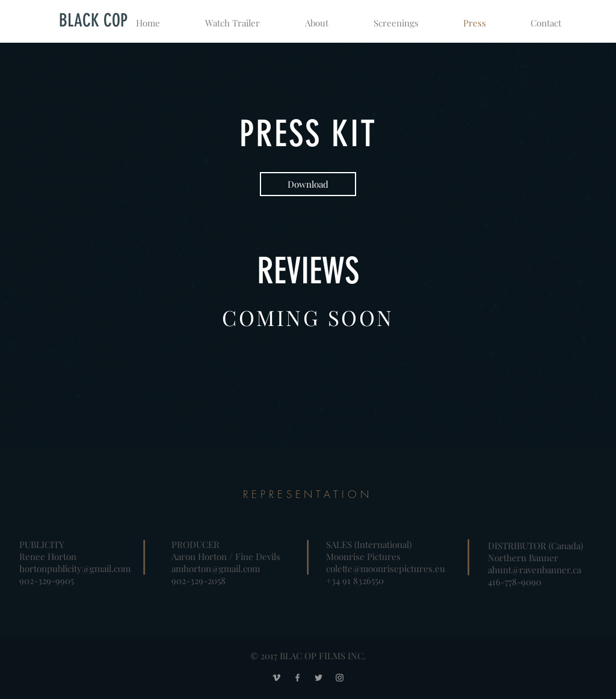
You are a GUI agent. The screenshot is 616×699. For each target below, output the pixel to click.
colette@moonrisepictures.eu (386, 568)
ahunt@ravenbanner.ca (534, 570)
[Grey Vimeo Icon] (276, 678)
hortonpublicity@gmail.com (75, 568)
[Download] (308, 184)
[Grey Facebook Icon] (297, 678)
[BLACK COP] (93, 20)
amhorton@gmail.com (216, 568)
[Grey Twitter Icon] (319, 678)
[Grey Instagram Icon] (340, 678)
